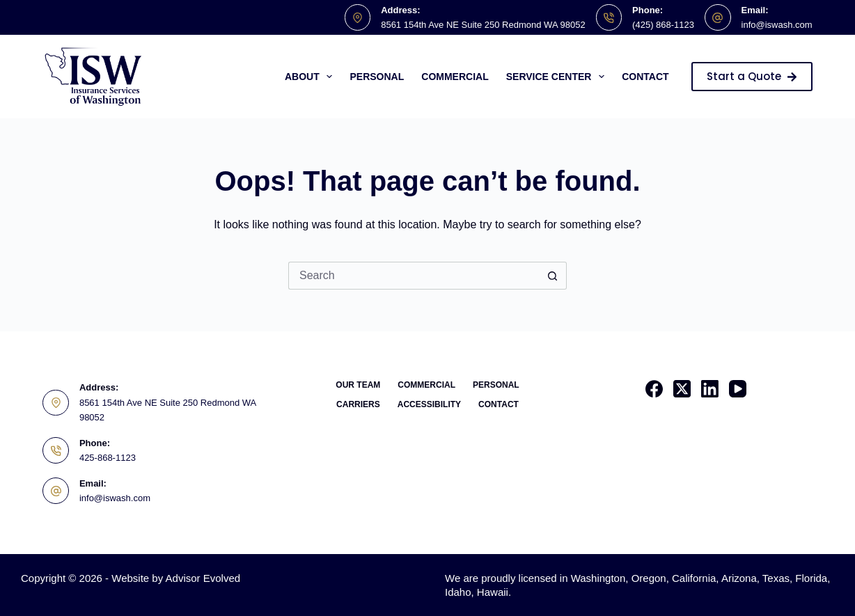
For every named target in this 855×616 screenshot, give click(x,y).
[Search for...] (414, 276)
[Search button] (553, 276)
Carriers (358, 404)
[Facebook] (654, 389)
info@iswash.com (777, 25)
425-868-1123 (108, 458)
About (312, 77)
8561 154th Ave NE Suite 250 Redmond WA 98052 (483, 25)
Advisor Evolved (203, 578)
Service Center (558, 77)
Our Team (358, 385)
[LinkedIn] (710, 389)
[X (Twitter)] (682, 389)
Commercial (455, 77)
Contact (645, 77)
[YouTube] (738, 389)
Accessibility (429, 404)
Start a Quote (752, 76)
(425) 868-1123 (663, 25)
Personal (377, 77)
